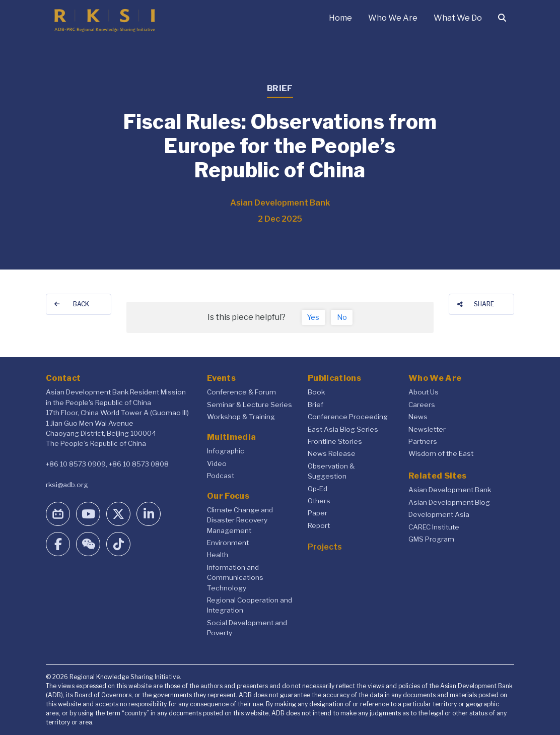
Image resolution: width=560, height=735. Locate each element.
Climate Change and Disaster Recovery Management (240, 520)
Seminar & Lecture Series (250, 405)
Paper (318, 513)
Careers (422, 405)
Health (218, 555)
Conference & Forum (241, 392)
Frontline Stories (335, 441)
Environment (228, 543)
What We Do (458, 18)
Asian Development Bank (450, 490)
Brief (316, 405)
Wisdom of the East (441, 453)
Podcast (221, 476)
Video (217, 463)
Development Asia (439, 514)
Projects (325, 547)
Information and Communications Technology (235, 578)
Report (319, 525)
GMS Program (431, 539)
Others (319, 501)
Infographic (226, 451)
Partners (423, 441)
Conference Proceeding (348, 417)
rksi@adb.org (67, 485)
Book (316, 392)
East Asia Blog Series (343, 429)
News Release (332, 453)
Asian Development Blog (449, 502)
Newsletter (427, 429)
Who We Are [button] (393, 18)
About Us (424, 392)
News (418, 417)
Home (340, 18)
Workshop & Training (241, 417)
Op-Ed (318, 489)
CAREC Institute (434, 527)
